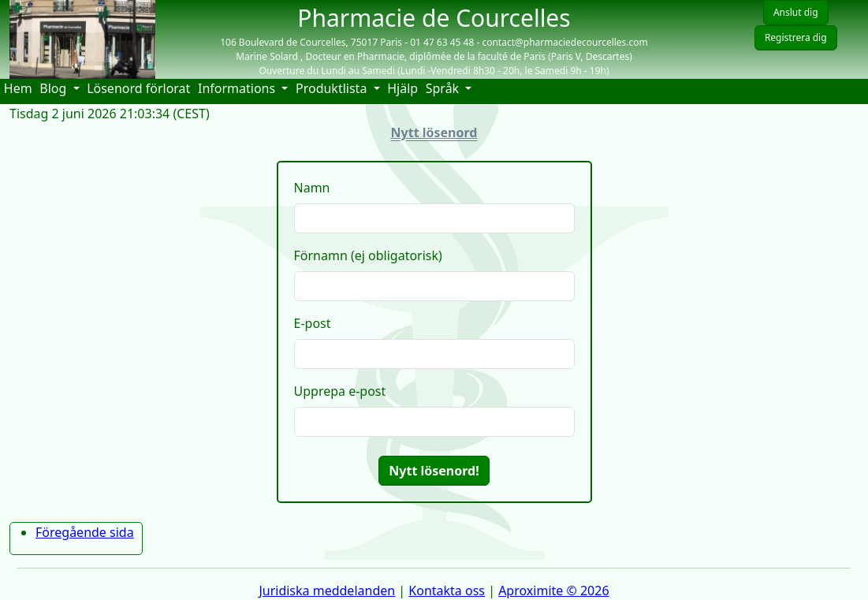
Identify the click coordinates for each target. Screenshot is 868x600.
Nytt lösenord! (434, 471)
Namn (312, 188)
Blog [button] (54, 88)
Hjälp (404, 88)
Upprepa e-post (340, 391)
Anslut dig (796, 12)
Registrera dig (796, 37)
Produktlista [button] (333, 88)
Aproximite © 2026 (553, 591)
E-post (313, 323)
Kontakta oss (447, 591)
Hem (20, 88)
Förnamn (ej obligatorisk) (368, 255)
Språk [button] (444, 88)
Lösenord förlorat (138, 88)
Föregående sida (85, 532)
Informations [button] (238, 88)
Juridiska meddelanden (327, 591)
